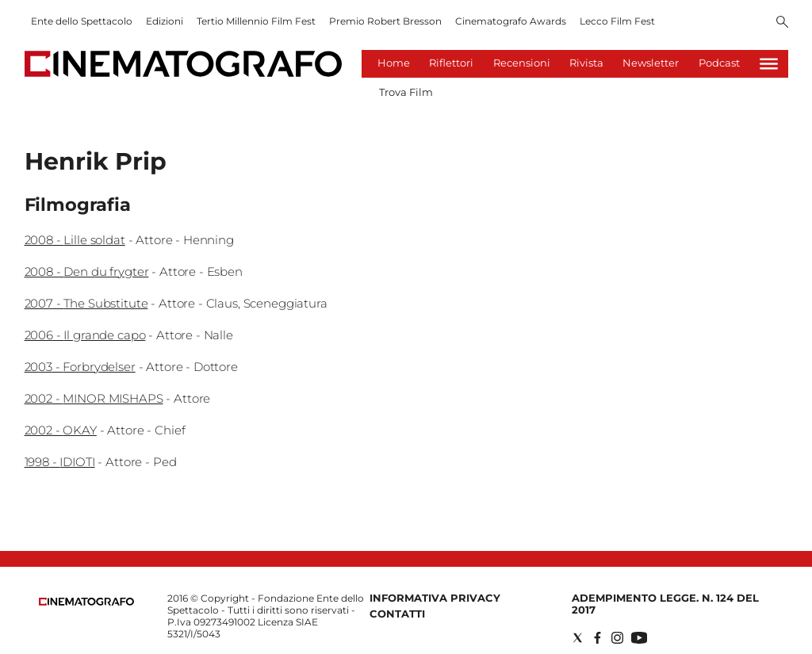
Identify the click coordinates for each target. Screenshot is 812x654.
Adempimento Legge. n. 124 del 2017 (665, 604)
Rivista (586, 63)
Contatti (397, 614)
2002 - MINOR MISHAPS (94, 398)
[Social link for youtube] (639, 638)
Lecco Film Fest (617, 21)
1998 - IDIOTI (60, 462)
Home (394, 63)
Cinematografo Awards (511, 21)
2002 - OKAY (61, 430)
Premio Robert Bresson (385, 21)
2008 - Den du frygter (87, 272)
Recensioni (522, 63)
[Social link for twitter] (578, 638)
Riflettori (451, 63)
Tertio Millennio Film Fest (256, 21)
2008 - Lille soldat (75, 240)
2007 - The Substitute (86, 303)
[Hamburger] (769, 64)
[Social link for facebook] (598, 638)
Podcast (719, 63)
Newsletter (651, 63)
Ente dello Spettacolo (82, 21)
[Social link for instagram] (617, 638)
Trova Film (406, 92)
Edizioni (165, 21)
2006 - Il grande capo (85, 335)
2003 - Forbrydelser (80, 367)
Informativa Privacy (435, 598)
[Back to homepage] (86, 602)
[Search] (782, 23)
